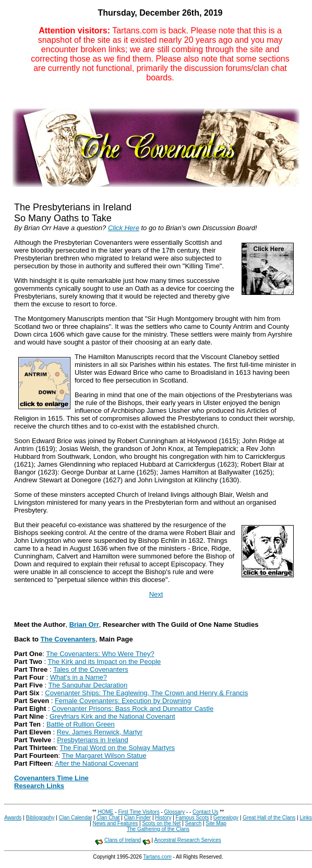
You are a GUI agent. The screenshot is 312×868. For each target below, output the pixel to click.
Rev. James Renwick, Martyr (100, 732)
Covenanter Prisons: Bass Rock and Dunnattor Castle (133, 709)
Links (305, 818)
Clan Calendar (76, 818)
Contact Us (205, 812)
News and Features (116, 823)
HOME (106, 812)
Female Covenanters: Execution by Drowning (123, 701)
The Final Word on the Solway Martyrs (117, 748)
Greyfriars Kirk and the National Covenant (112, 716)
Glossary (175, 812)
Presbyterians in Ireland (93, 740)
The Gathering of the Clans (158, 829)
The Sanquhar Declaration (88, 685)
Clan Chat (108, 818)
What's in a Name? (79, 677)
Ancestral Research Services (187, 840)
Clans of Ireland (123, 840)
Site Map (216, 823)
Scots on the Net (161, 823)
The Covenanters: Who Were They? (100, 654)
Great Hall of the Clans (269, 818)
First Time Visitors (139, 812)
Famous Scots (193, 818)
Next (156, 594)
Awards (13, 818)
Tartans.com (157, 857)
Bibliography (40, 818)
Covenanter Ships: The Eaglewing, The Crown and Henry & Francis (146, 693)
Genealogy (226, 818)
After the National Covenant (97, 763)
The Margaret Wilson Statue (104, 756)
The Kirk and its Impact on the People (105, 662)
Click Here (124, 228)
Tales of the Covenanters (91, 669)
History (163, 818)
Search (194, 823)
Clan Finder (137, 818)
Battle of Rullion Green (81, 724)
